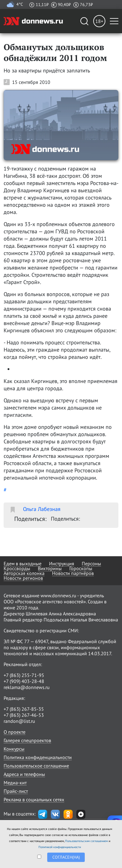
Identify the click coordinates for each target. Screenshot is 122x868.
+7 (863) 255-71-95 (24, 675)
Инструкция (62, 563)
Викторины (50, 568)
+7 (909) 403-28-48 (24, 681)
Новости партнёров (73, 573)
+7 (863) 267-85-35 (24, 709)
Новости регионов (23, 578)
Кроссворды (17, 568)
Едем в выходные (23, 563)
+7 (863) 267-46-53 (24, 715)
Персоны (91, 563)
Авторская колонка (24, 573)
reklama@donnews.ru (27, 687)
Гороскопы (81, 568)
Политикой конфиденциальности (60, 847)
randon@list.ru (19, 721)
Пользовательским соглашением (86, 841)
